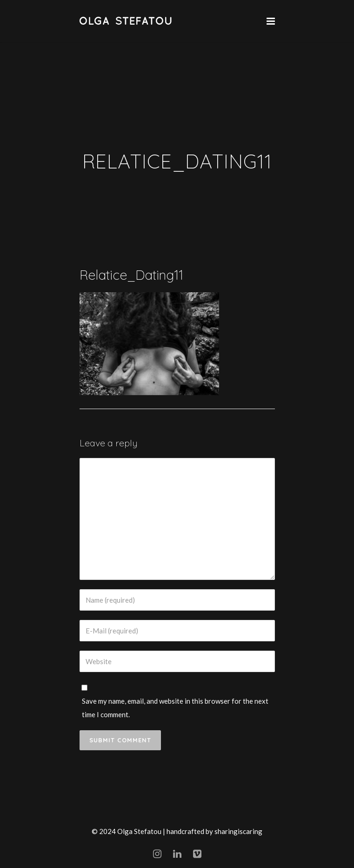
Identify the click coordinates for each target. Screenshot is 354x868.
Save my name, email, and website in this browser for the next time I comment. (175, 708)
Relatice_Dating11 (131, 275)
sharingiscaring (238, 831)
